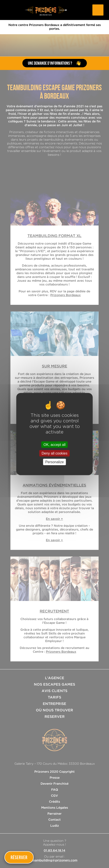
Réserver (19, 857)
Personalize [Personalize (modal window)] (54, 462)
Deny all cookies (55, 453)
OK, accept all (54, 444)
